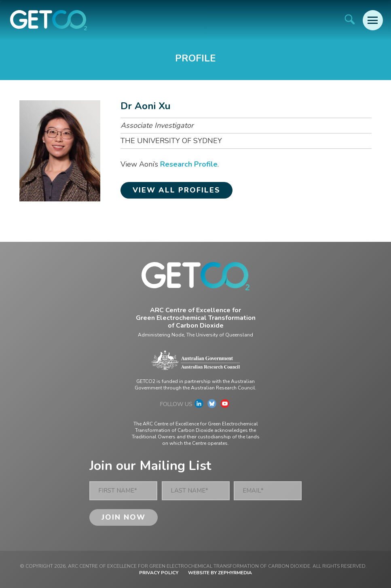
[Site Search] (350, 19)
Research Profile (189, 164)
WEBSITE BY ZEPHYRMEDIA (220, 573)
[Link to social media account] (199, 406)
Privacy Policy (159, 573)
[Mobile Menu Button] (373, 20)
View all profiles (176, 190)
